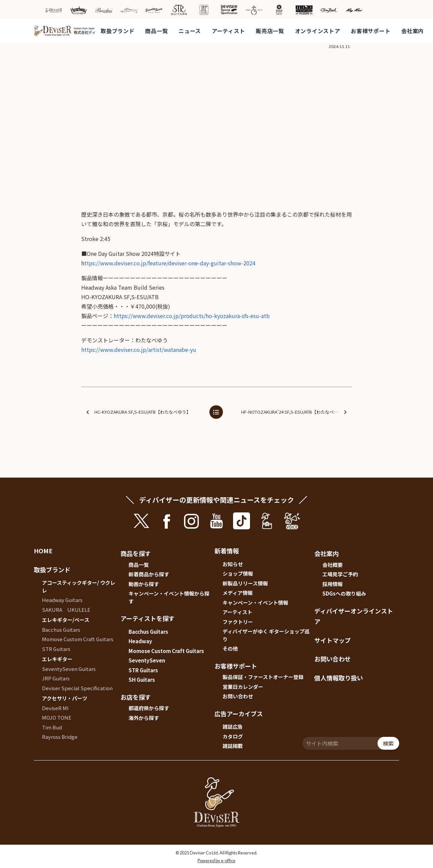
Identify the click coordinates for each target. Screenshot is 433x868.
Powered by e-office (216, 861)
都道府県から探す (149, 708)
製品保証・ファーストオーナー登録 (263, 677)
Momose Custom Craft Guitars (78, 639)
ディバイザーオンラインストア (354, 616)
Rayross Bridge (60, 737)
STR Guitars (56, 649)
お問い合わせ (238, 696)
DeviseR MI (55, 708)
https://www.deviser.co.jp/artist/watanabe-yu (139, 349)
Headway (140, 641)
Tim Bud (52, 727)
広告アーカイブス (239, 714)
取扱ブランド (117, 31)
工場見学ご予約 (340, 574)
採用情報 (333, 584)
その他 (230, 648)
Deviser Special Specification (77, 688)
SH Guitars (142, 680)
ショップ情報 (238, 573)
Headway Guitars (62, 600)
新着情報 (227, 551)
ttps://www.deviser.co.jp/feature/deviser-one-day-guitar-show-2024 (170, 263)
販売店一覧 (270, 31)
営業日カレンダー (243, 687)
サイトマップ (333, 640)
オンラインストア (318, 31)
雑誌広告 (233, 727)
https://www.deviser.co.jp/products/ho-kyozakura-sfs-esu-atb (192, 316)
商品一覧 (156, 31)
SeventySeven (147, 660)
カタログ (233, 736)
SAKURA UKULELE (66, 610)
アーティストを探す (147, 618)
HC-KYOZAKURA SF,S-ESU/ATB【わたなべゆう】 (139, 412)
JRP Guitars (56, 678)
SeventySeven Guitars (69, 669)
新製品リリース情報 (245, 583)
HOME (43, 551)
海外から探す (144, 718)
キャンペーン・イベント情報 (255, 602)
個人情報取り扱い (339, 678)
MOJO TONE (57, 717)
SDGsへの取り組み (344, 593)
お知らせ (233, 564)
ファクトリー (238, 622)
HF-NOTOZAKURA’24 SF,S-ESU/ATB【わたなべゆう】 (294, 412)
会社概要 (333, 565)
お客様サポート (371, 31)
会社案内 (413, 31)
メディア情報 (238, 593)
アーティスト (228, 31)
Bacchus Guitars (61, 630)
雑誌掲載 (233, 746)
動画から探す (144, 584)
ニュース (190, 31)
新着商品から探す (149, 574)
